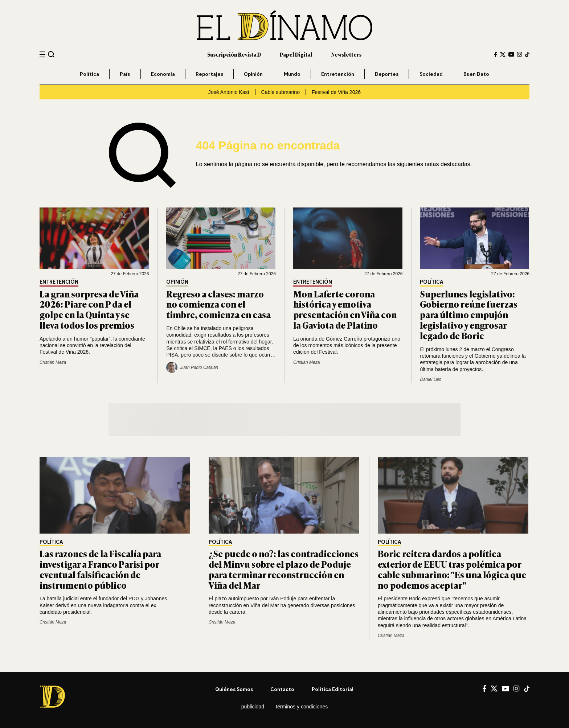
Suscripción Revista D (234, 54)
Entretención (338, 74)
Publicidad (253, 707)
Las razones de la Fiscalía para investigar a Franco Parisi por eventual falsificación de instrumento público (100, 569)
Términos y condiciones (302, 707)
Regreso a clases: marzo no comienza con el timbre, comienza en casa (218, 304)
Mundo (292, 74)
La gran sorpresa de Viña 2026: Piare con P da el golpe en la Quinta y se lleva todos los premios (89, 309)
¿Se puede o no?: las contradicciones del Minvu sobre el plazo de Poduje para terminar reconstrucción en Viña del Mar (284, 569)
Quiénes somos (234, 689)
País (125, 74)
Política (89, 74)
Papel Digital (296, 54)
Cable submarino (281, 92)
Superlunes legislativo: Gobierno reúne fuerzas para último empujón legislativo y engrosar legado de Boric (469, 314)
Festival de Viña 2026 (336, 92)
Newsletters (346, 54)
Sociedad (431, 74)
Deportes (387, 74)
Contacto (282, 689)
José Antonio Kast (229, 92)
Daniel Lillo (431, 379)
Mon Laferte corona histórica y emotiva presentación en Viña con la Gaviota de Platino (345, 309)
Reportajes (209, 74)
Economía (163, 74)
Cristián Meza (53, 362)
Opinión (253, 74)
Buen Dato (476, 74)
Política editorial (333, 689)
